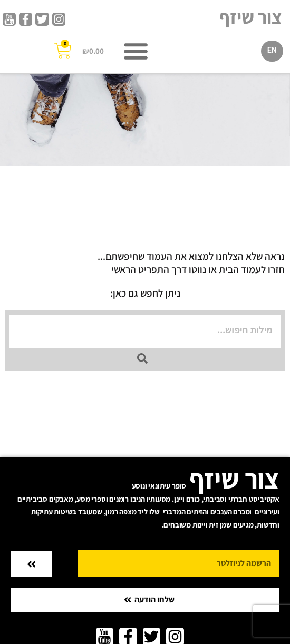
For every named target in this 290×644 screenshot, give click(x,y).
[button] (136, 51)
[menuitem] (272, 51)
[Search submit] (142, 358)
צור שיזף (251, 17)
